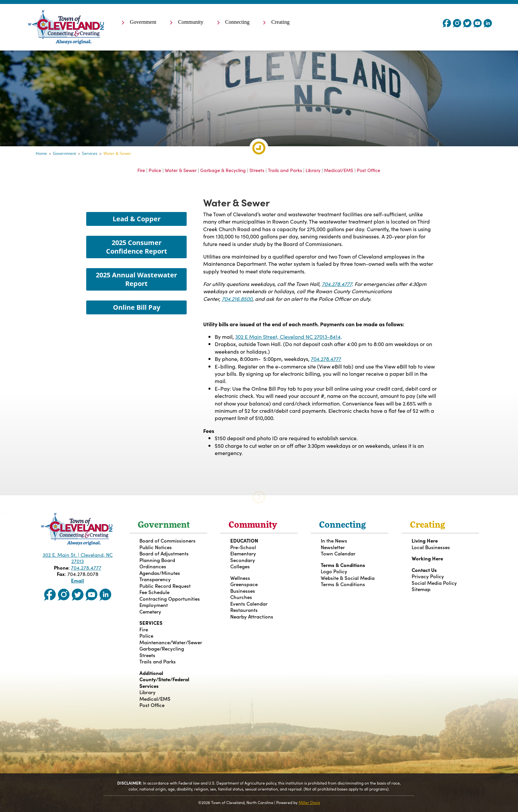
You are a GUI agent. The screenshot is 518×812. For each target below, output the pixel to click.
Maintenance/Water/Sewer (171, 642)
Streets (257, 170)
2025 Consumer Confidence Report (137, 247)
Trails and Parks (285, 170)
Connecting (238, 22)
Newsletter (333, 547)
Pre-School (243, 547)
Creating (280, 22)
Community (191, 22)
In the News (334, 540)
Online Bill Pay (137, 307)
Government (143, 22)
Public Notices (156, 547)
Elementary (243, 553)
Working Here (427, 558)
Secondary (243, 560)
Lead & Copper (137, 219)
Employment (154, 605)
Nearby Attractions (252, 616)
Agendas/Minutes (160, 573)
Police (155, 170)
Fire (141, 170)
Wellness (240, 578)
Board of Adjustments (164, 553)
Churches (241, 597)
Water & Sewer (181, 170)
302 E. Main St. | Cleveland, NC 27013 (78, 558)
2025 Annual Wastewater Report (136, 279)
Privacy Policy (428, 576)
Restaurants (244, 610)
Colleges (240, 566)
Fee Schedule (154, 592)
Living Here (425, 540)
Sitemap (421, 589)
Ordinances (153, 566)
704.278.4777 (337, 284)
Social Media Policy (434, 583)
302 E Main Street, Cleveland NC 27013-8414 (288, 336)
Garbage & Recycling (223, 170)
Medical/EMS (339, 170)
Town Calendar (338, 553)
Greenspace (244, 584)
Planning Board (157, 560)
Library (313, 170)
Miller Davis (309, 802)
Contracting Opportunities (170, 599)
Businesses (243, 591)
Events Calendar (249, 603)
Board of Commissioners (167, 540)
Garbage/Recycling (162, 648)
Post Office (369, 170)
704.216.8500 (237, 299)
